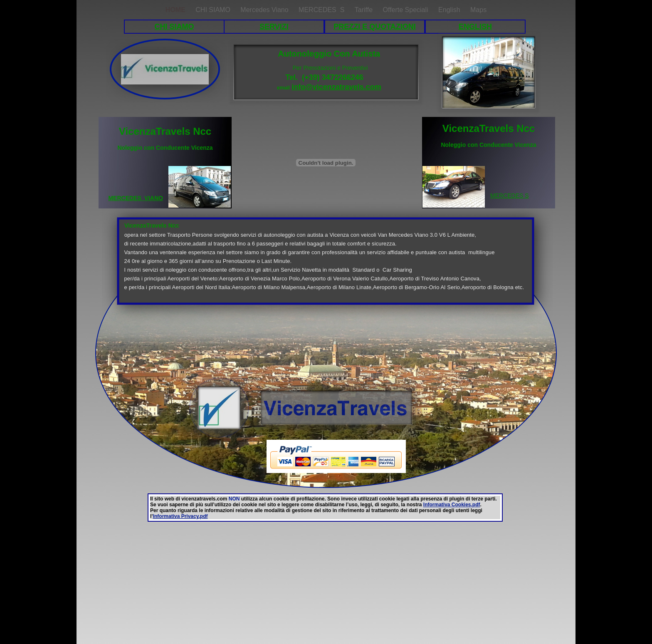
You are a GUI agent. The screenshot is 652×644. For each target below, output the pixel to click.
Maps (478, 10)
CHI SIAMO (174, 27)
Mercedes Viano (265, 10)
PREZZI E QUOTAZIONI (375, 27)
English (450, 10)
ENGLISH (475, 27)
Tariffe (365, 10)
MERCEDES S (322, 10)
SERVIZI (274, 27)
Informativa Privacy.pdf (180, 516)
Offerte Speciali (407, 10)
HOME (176, 10)
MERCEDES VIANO (135, 198)
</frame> (116, 457)
